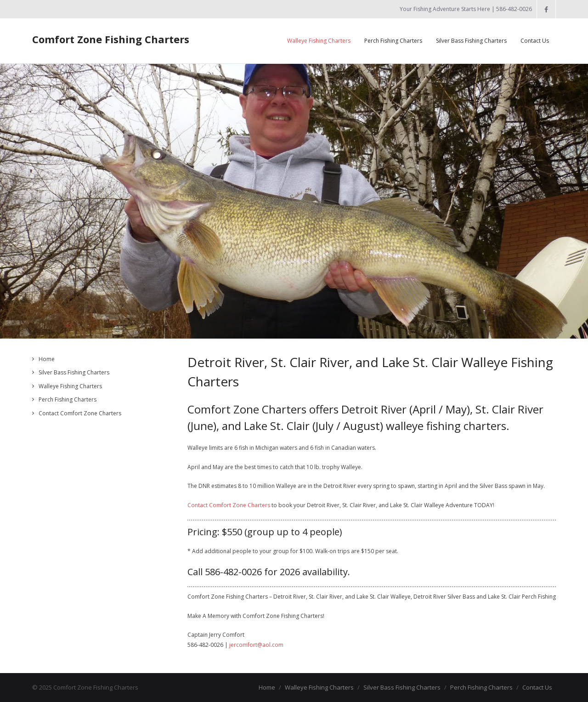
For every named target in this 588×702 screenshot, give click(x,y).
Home (47, 359)
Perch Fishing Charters (68, 399)
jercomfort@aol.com (256, 645)
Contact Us (537, 687)
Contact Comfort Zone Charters (229, 505)
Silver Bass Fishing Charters (74, 372)
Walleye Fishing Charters (70, 386)
